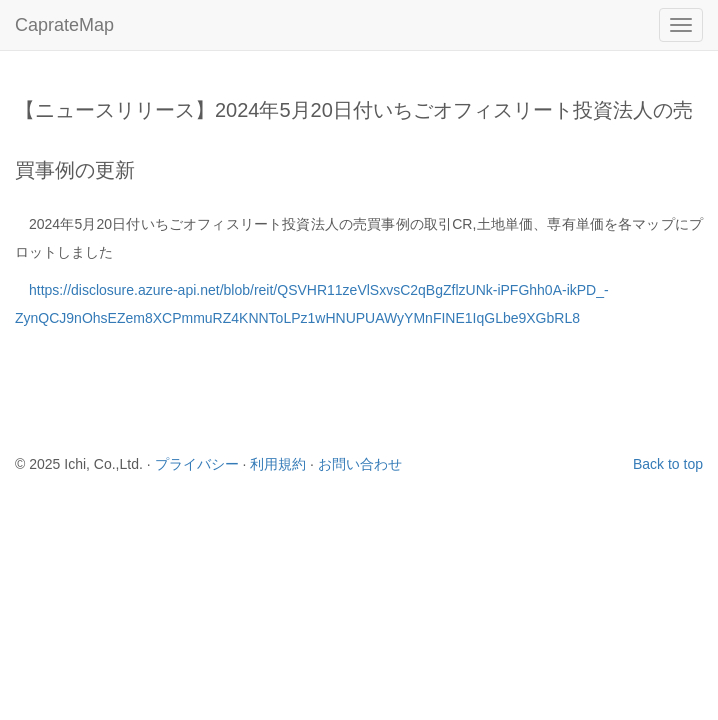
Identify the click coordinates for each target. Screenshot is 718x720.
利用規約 (278, 464)
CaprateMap (64, 25)
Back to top (668, 464)
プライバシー (197, 464)
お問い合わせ (360, 464)
